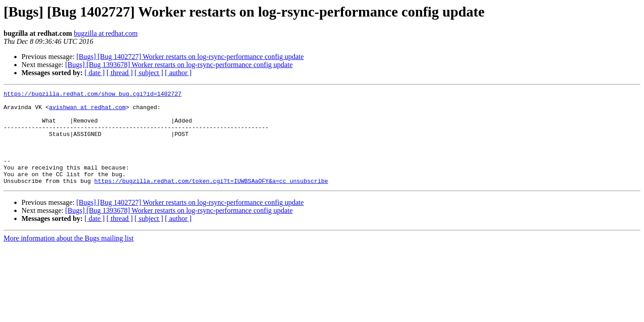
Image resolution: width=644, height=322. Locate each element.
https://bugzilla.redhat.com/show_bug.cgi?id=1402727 (93, 95)
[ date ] (95, 73)
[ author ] (178, 73)
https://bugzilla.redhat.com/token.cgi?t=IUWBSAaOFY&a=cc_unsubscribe (211, 199)
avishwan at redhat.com (87, 111)
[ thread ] (120, 73)
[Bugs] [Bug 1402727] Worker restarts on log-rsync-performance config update (190, 57)
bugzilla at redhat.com (106, 33)
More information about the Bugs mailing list (69, 257)
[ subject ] (149, 73)
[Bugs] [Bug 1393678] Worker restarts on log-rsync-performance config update (179, 65)
